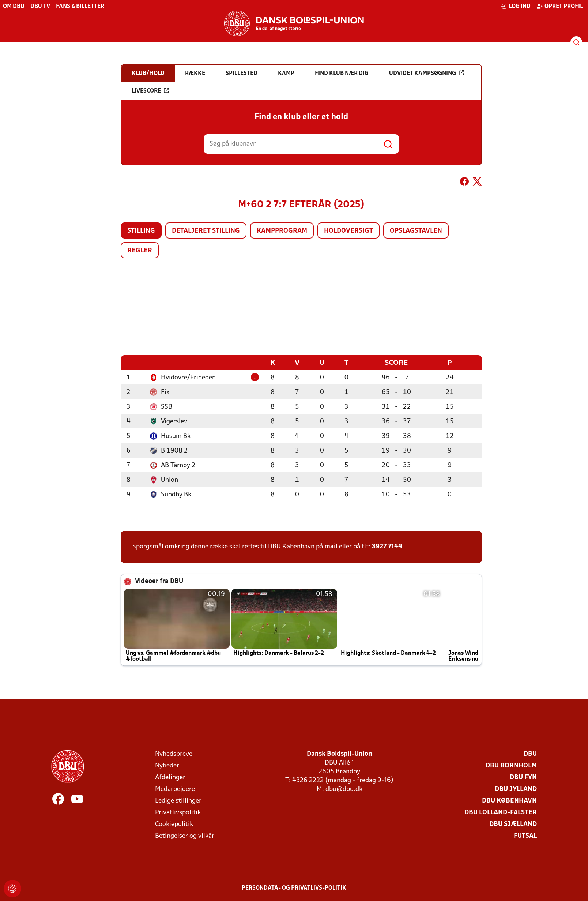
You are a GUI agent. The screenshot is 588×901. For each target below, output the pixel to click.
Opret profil (560, 6)
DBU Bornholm (511, 765)
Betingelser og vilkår (185, 836)
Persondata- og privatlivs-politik (294, 888)
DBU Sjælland (513, 824)
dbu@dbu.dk (344, 789)
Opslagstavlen (416, 231)
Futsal (525, 836)
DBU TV (40, 7)
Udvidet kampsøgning (427, 73)
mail (331, 546)
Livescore (150, 91)
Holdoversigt (348, 231)
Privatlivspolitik (178, 812)
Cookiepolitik (174, 824)
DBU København (509, 801)
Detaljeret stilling (206, 231)
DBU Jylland (516, 789)
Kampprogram (282, 231)
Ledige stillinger (178, 801)
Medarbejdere (175, 789)
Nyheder (167, 765)
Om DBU (14, 7)
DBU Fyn (523, 777)
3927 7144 (387, 546)
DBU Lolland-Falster (501, 812)
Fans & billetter (80, 7)
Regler (140, 251)
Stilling (141, 231)
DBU (530, 754)
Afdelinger (170, 777)
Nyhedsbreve (174, 754)
